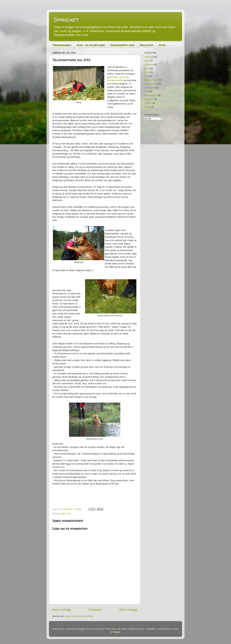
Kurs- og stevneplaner (91, 45)
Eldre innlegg (128, 610)
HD (146, 91)
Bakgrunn (149, 99)
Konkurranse (151, 84)
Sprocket (66, 19)
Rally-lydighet (151, 95)
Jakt (63, 514)
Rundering (149, 88)
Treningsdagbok (62, 45)
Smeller (148, 103)
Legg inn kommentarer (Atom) (79, 616)
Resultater (146, 45)
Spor (147, 68)
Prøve (147, 107)
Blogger (117, 632)
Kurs (69, 514)
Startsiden (95, 610)
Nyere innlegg (62, 610)
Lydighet (148, 65)
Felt (146, 76)
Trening (148, 57)
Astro (162, 45)
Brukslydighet (151, 80)
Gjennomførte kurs (122, 45)
